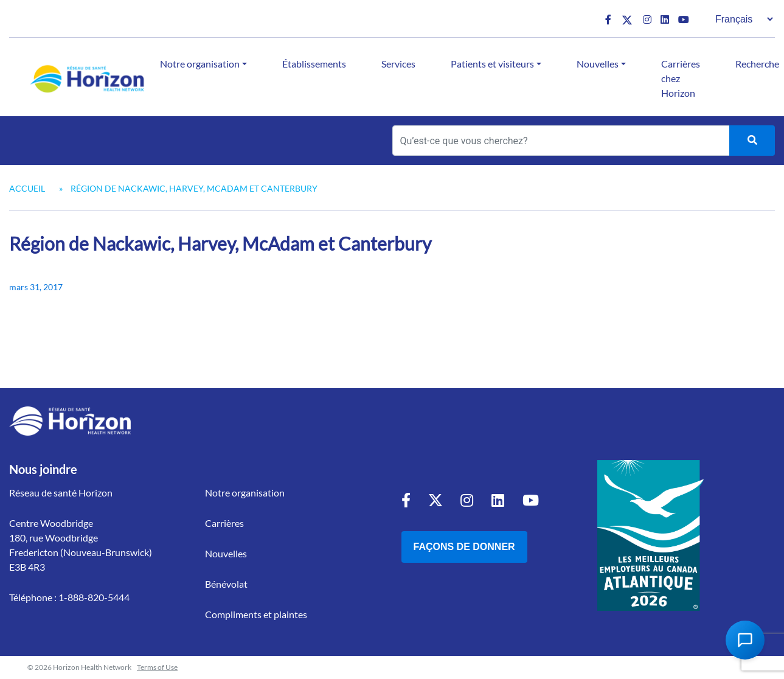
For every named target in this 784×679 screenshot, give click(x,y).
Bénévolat (226, 584)
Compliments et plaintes (256, 614)
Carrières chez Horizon (681, 78)
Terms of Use (157, 667)
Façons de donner (464, 547)
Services (398, 64)
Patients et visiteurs (492, 64)
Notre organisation (200, 64)
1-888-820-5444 (94, 597)
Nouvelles (598, 64)
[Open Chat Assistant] (745, 640)
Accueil (27, 188)
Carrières (224, 523)
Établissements (314, 64)
